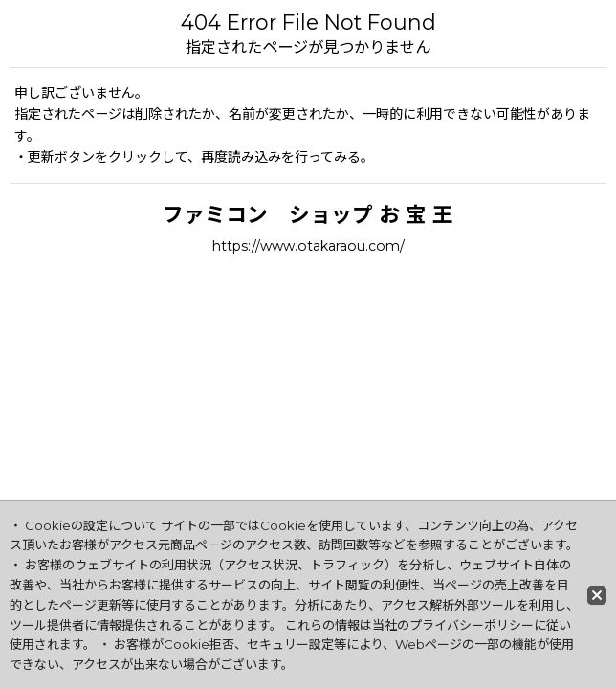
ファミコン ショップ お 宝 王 (308, 214)
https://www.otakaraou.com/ (308, 246)
